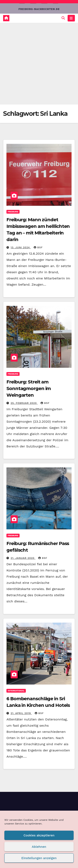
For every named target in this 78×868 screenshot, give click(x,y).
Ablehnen (39, 847)
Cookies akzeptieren (39, 835)
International (16, 691)
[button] (63, 18)
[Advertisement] (39, 64)
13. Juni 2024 (21, 247)
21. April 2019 (21, 713)
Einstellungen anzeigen (39, 858)
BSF (38, 247)
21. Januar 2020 (23, 558)
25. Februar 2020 (24, 403)
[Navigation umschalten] (71, 18)
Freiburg (13, 212)
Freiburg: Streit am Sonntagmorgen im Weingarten (29, 388)
